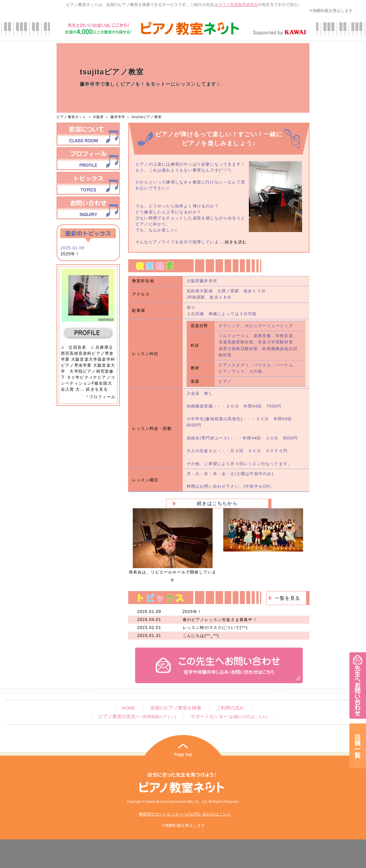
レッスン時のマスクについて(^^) (215, 628)
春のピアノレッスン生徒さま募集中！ (220, 620)
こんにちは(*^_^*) (201, 636)
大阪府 (98, 117)
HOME (129, 708)
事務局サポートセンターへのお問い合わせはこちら (185, 814)
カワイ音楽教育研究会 (238, 5)
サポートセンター (229, 717)
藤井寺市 (118, 117)
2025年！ (70, 254)
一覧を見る (287, 598)
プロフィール (101, 397)
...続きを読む (233, 242)
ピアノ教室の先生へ (137, 717)
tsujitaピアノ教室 (147, 117)
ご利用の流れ (230, 708)
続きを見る (97, 389)
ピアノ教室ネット (72, 117)
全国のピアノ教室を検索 (176, 708)
